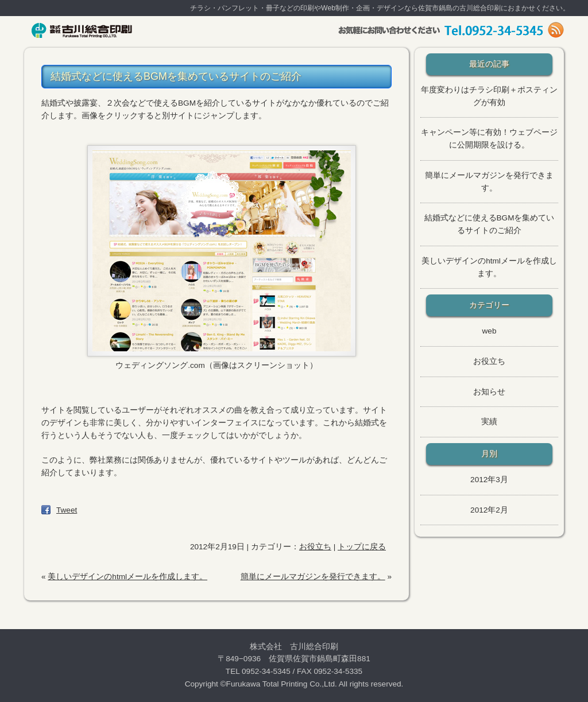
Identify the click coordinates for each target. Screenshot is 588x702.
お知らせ (489, 392)
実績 (489, 422)
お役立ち (315, 547)
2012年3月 (489, 480)
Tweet (67, 510)
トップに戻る (362, 547)
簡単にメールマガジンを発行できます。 (313, 577)
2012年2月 (489, 510)
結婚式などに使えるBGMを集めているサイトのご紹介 (176, 76)
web (490, 331)
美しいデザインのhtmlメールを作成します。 (127, 577)
